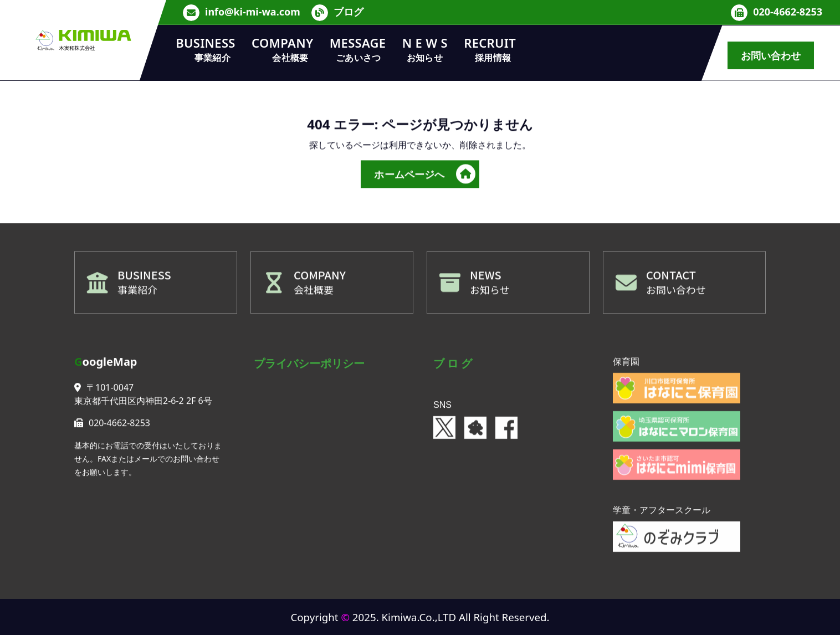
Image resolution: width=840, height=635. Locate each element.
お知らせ (490, 292)
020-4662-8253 (788, 11)
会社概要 (314, 292)
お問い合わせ (771, 55)
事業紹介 (137, 292)
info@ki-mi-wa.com (253, 11)
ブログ (349, 11)
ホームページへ (424, 177)
